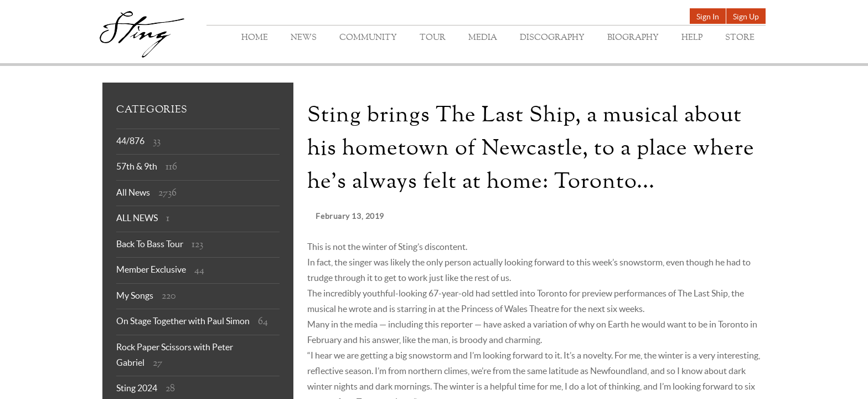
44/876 (130, 141)
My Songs (135, 295)
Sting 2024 (137, 388)
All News (133, 192)
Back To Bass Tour (150, 244)
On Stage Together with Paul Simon (183, 321)
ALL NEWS (137, 218)
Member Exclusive (151, 269)
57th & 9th (137, 166)
